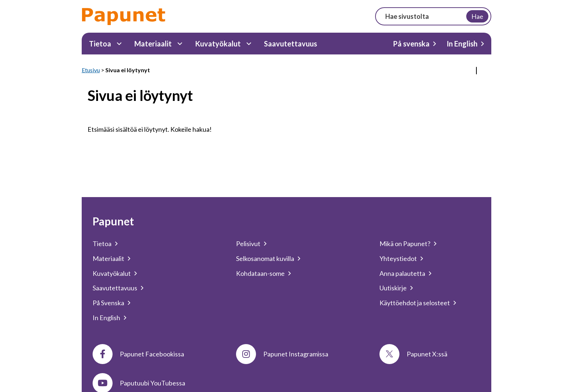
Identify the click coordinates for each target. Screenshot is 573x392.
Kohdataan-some (260, 273)
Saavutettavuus (290, 44)
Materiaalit (153, 44)
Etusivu (91, 70)
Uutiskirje (393, 288)
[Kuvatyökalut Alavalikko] (249, 44)
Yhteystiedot (398, 258)
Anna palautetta (402, 273)
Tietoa (100, 44)
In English (462, 44)
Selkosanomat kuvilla (265, 258)
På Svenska (108, 303)
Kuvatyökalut (218, 44)
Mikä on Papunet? (405, 244)
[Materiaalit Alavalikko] (180, 44)
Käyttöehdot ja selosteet (415, 303)
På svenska (411, 44)
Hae (477, 16)
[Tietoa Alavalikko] (119, 44)
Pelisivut (248, 244)
